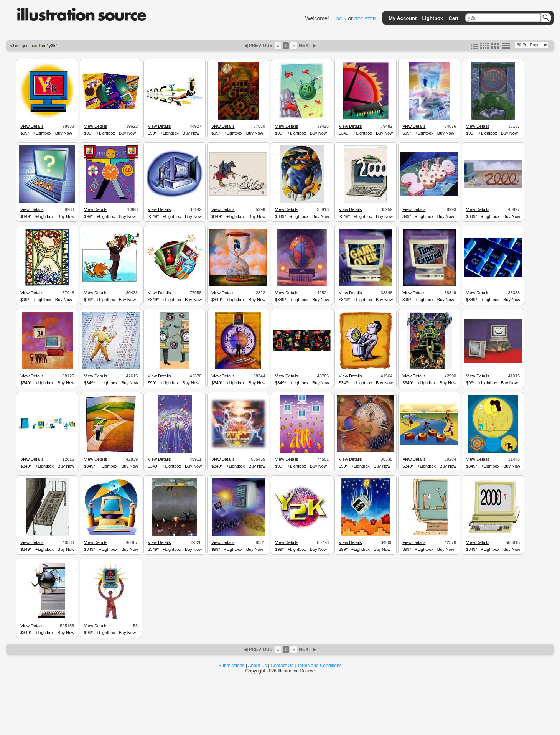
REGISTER (365, 19)
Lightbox (432, 18)
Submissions (231, 666)
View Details (32, 126)
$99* (25, 133)
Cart (453, 18)
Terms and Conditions (320, 666)
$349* (344, 133)
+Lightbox (42, 133)
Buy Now (64, 133)
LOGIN (340, 19)
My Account (403, 18)
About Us (258, 666)
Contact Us (282, 666)
